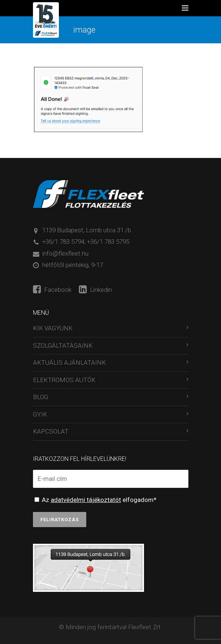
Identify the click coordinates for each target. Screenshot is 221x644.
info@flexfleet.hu (65, 253)
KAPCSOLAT (51, 431)
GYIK (40, 414)
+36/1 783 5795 (108, 242)
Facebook (52, 290)
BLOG (41, 397)
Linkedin (95, 290)
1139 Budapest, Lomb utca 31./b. (87, 230)
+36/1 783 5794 (63, 242)
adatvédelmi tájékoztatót (86, 500)
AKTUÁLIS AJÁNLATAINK (69, 363)
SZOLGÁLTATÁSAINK (63, 345)
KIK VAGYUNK (53, 328)
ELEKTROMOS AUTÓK (64, 380)
